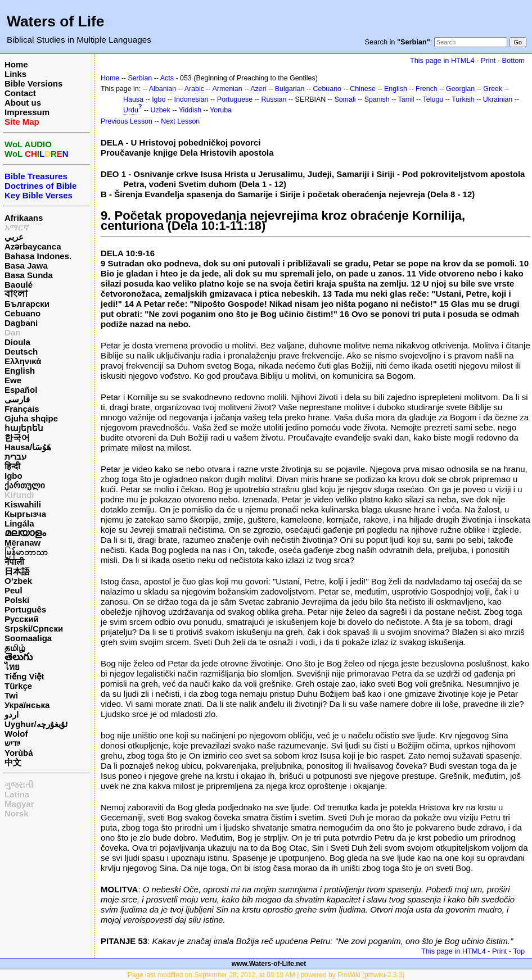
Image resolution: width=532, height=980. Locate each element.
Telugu (433, 99)
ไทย (12, 667)
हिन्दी (12, 466)
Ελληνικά (23, 361)
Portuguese (235, 99)
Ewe (13, 380)
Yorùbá (19, 753)
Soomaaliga (28, 638)
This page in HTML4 (442, 60)
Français (22, 409)
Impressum (27, 112)
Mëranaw (22, 543)
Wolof (16, 734)
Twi (11, 695)
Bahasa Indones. (38, 256)
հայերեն (24, 428)
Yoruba (221, 110)
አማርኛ (17, 227)
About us (23, 103)
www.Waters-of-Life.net (269, 964)
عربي (14, 237)
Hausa (133, 99)
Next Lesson (180, 121)
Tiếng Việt (24, 676)
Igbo (13, 476)
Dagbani (21, 323)
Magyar (19, 804)
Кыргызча (25, 514)
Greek (493, 89)
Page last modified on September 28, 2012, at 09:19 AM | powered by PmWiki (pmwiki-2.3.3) (266, 975)
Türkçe (18, 686)
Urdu (131, 110)
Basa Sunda (29, 275)
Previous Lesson (127, 121)
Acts (167, 78)
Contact (20, 93)
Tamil (406, 99)
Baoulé (19, 285)
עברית (15, 457)
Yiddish (190, 110)
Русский (22, 619)
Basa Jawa (26, 266)
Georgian (460, 89)
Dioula (17, 342)
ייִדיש (12, 743)
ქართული (25, 485)
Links (15, 74)
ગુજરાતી (19, 785)
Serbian (140, 78)
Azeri (258, 89)
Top (519, 951)
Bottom (513, 60)
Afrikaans (24, 218)
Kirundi (19, 495)
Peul (13, 590)
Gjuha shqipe (31, 418)
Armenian (227, 89)
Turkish (463, 99)
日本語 (17, 571)
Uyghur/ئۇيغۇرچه (36, 724)
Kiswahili (23, 504)
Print (488, 60)
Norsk (17, 813)
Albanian (163, 89)
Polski (17, 600)
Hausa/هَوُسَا (28, 447)
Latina (17, 794)
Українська (27, 705)
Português (25, 609)
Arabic (194, 89)
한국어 (17, 437)
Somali (345, 99)
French (427, 89)
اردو (12, 714)
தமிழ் (15, 648)
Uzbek (161, 110)
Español (21, 390)
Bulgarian (290, 89)
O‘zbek (18, 581)
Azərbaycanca (33, 246)
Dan (12, 332)
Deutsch (21, 351)
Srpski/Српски (34, 629)
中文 (13, 762)
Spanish (377, 99)
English (20, 371)
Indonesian (191, 99)
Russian (274, 99)
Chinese (363, 89)
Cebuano (22, 313)
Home (16, 64)
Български (27, 304)
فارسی (17, 399)
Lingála (19, 523)
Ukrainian (498, 99)
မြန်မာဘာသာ (26, 552)
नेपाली (14, 562)
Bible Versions (33, 83)
